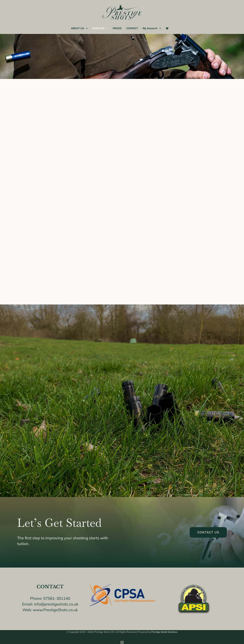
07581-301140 (57, 598)
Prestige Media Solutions (164, 632)
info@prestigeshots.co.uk (56, 604)
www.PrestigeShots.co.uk (55, 610)
